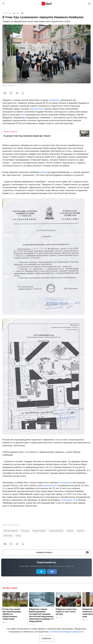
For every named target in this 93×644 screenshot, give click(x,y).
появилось (54, 100)
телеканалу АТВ (69, 500)
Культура (25, 531)
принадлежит (37, 109)
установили (65, 483)
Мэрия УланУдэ (39, 531)
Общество (8, 536)
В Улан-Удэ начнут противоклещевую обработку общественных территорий (12, 614)
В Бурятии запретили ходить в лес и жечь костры (66, 612)
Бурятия (81, 531)
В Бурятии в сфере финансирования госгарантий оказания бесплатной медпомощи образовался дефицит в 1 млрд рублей (42, 615)
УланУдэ (70, 531)
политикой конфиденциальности (67, 632)
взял (23, 115)
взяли (43, 172)
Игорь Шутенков (56, 531)
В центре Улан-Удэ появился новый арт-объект (27, 136)
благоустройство (11, 531)
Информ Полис (46, 4)
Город (18, 536)
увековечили (50, 485)
